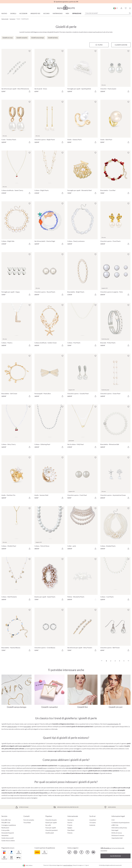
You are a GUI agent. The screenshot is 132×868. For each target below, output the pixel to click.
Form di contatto (29, 820)
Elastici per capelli (51, 822)
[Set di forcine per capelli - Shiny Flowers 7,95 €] (82, 630)
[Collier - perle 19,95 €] (82, 529)
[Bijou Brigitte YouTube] (93, 852)
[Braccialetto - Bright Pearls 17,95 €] (82, 275)
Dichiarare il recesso (118, 835)
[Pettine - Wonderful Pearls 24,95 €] (82, 580)
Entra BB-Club (6, 820)
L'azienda (92, 825)
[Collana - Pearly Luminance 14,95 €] (82, 224)
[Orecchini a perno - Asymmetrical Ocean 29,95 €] (115, 478)
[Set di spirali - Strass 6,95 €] (50, 72)
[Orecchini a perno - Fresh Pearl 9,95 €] (82, 478)
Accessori (23, 13)
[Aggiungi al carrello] (30, 91)
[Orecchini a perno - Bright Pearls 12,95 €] (50, 122)
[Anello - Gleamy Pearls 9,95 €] (82, 122)
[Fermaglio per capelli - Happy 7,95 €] (17, 275)
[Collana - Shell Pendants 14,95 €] (17, 580)
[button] (121, 8)
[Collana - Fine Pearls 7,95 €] (82, 326)
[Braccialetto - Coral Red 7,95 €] (115, 173)
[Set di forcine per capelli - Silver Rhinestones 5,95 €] (17, 72)
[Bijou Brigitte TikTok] (70, 852)
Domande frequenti (8, 833)
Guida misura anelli (8, 838)
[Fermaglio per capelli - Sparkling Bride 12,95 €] (82, 72)
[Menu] (99, 45)
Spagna (70, 828)
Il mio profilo (5, 830)
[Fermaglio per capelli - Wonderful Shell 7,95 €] (82, 173)
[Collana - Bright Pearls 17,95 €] (50, 173)
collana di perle (65, 765)
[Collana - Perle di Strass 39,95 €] (50, 529)
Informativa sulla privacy (119, 828)
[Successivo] (128, 661)
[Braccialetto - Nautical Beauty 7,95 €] (17, 630)
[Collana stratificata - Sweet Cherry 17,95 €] (17, 173)
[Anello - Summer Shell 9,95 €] (50, 478)
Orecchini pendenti (52, 830)
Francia (70, 825)
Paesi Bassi (71, 830)
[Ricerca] (130, 13)
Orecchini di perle (51, 820)
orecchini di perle (113, 724)
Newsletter (5, 835)
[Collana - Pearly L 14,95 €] (17, 326)
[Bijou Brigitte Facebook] (81, 852)
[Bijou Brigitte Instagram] (75, 852)
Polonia (70, 833)
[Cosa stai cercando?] (108, 13)
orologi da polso (50, 771)
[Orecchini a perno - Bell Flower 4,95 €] (115, 630)
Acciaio (46, 13)
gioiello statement (109, 746)
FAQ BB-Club (6, 822)
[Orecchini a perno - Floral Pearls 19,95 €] (115, 224)
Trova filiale (27, 822)
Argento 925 (35, 13)
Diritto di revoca (117, 833)
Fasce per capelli (51, 828)
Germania (71, 820)
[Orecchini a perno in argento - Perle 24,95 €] (115, 275)
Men (67, 13)
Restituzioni (5, 828)
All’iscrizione (115, 856)
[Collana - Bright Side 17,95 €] (17, 224)
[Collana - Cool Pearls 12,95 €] (115, 580)
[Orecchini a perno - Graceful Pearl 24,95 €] (82, 376)
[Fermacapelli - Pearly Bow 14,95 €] (50, 376)
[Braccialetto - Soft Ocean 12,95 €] (17, 376)
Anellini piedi (50, 833)
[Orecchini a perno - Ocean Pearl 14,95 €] (115, 376)
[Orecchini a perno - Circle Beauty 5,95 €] (50, 630)
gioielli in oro (42, 768)
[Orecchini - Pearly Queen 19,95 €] (115, 72)
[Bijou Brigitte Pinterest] (87, 852)
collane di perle (12, 726)
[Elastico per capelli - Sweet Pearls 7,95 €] (50, 580)
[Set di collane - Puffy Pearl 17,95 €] (82, 427)
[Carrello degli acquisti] (130, 8)
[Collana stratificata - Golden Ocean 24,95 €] (50, 326)
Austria (70, 822)
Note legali (115, 830)
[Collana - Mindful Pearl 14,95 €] (17, 529)
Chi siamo (93, 822)
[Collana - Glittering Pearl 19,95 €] (50, 427)
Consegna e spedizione (9, 825)
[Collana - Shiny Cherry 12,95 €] (17, 427)
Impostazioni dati (117, 838)
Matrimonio (58, 13)
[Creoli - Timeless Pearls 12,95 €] (17, 122)
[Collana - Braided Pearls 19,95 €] (115, 529)
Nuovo (4, 13)
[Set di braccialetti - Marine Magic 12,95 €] (50, 224)
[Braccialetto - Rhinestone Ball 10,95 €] (115, 427)
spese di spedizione (68, 865)
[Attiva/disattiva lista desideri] (30, 51)
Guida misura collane (8, 841)
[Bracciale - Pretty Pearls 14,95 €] (115, 326)
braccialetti (27, 726)
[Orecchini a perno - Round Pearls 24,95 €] (50, 275)
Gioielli (13, 13)
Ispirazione (77, 13)
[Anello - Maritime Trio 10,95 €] (17, 478)
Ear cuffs (48, 825)
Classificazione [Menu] (121, 45)
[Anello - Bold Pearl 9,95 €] (115, 122)
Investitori (93, 820)
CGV (113, 820)
